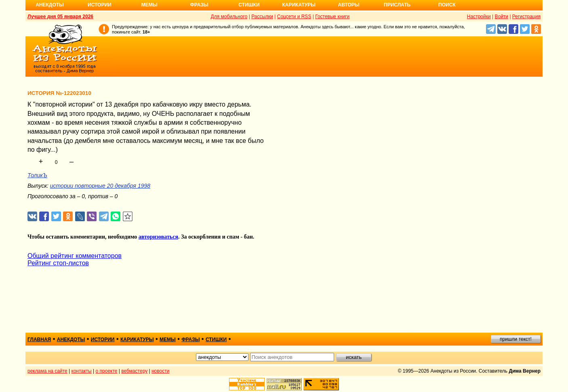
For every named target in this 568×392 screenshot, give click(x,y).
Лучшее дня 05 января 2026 (60, 17)
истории (103, 340)
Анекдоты (50, 5)
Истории (100, 5)
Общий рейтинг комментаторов (75, 256)
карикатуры (137, 340)
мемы (168, 340)
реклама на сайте (47, 371)
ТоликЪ (37, 175)
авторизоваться (158, 237)
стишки (216, 340)
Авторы (349, 5)
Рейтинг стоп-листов (58, 263)
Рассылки (262, 17)
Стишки (249, 5)
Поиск (447, 5)
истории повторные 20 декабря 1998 (100, 186)
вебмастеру (134, 371)
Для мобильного (229, 17)
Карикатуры (299, 5)
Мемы (149, 5)
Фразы (199, 5)
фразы (190, 340)
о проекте (107, 371)
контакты (82, 371)
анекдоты (71, 340)
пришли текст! (516, 339)
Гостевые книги (332, 17)
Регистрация (526, 17)
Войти (501, 17)
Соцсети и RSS (294, 17)
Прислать (397, 5)
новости (160, 371)
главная (39, 340)
